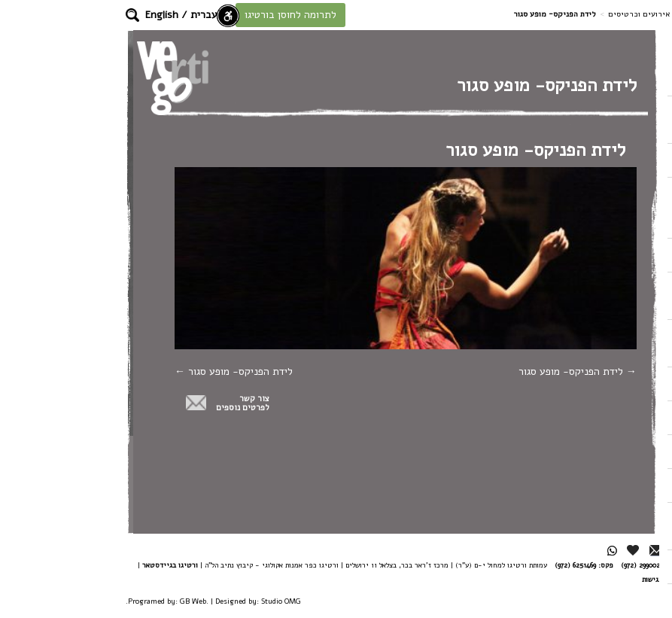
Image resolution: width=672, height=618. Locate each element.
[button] (37, 15)
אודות (626, 384)
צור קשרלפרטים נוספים (147, 403)
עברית (108, 15)
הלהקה (624, 160)
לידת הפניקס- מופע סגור (482, 371)
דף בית (597, 14)
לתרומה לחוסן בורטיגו (195, 15)
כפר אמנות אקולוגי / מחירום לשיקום (608, 207)
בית (631, 79)
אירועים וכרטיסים (543, 14)
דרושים (623, 597)
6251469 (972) (480, 565)
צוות (629, 417)
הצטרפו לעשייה (623, 119)
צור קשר (621, 451)
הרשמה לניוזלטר (620, 526)
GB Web (97, 601)
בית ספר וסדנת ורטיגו (609, 295)
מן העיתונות (614, 566)
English (66, 15)
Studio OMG (185, 601)
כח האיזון (619, 255)
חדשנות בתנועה (607, 485)
